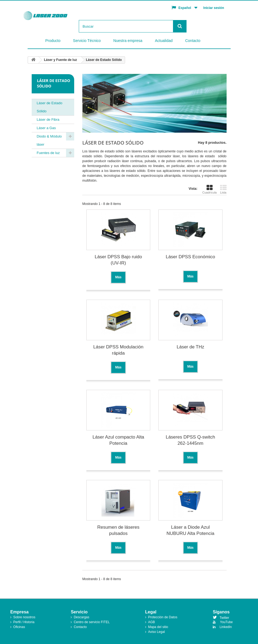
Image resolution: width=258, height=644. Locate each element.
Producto (53, 41)
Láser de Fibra (48, 120)
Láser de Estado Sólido (50, 107)
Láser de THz (191, 347)
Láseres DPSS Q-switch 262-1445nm (190, 440)
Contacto (193, 41)
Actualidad (164, 41)
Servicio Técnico (87, 41)
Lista (223, 189)
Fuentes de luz (48, 153)
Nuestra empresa (128, 41)
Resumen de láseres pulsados (118, 530)
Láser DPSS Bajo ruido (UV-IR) (118, 260)
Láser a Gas (46, 128)
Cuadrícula (209, 189)
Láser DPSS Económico (190, 257)
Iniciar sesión (214, 8)
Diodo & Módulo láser (49, 140)
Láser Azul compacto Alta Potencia (118, 440)
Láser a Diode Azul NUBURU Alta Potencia (190, 530)
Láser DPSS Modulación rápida (118, 350)
